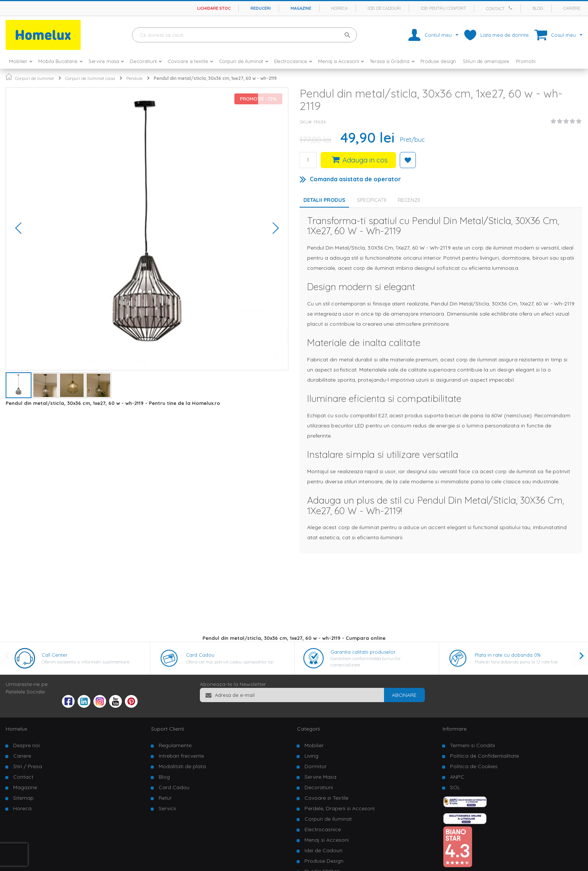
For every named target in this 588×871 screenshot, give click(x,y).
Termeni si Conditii (472, 745)
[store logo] (43, 35)
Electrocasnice (323, 829)
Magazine (301, 8)
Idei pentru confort (443, 8)
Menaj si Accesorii (327, 840)
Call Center (55, 655)
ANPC (457, 777)
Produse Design (324, 861)
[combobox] (244, 35)
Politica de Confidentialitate (484, 756)
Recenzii (409, 200)
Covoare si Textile (326, 798)
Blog (538, 8)
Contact (495, 9)
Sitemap (23, 798)
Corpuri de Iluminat (328, 819)
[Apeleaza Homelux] (511, 8)
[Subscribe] (404, 695)
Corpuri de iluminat (34, 78)
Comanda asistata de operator (355, 179)
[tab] (373, 200)
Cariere (572, 8)
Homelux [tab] (16, 729)
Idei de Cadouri (323, 850)
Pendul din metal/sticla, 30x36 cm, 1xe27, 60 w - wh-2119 (215, 78)
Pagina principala (9, 77)
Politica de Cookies (474, 766)
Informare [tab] (454, 729)
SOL (455, 787)
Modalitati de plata (182, 766)
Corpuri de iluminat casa (90, 78)
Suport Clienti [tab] (168, 729)
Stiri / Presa (28, 766)
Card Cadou (200, 655)
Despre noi (26, 745)
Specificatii (372, 200)
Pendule (134, 78)
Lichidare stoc (214, 8)
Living (311, 756)
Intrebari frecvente (181, 756)
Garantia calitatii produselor (363, 652)
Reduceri (261, 8)
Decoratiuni (319, 787)
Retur (165, 798)
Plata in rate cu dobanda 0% (508, 655)
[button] (21, 229)
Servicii (167, 808)
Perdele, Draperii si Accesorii (340, 808)
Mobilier (314, 745)
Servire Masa (320, 777)
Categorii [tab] (308, 729)
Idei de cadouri (384, 8)
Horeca (339, 8)
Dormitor (316, 766)
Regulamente (175, 745)
